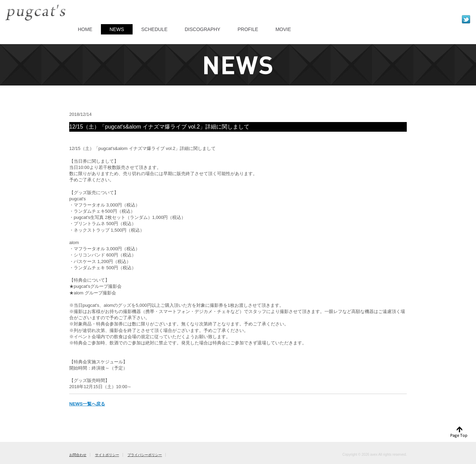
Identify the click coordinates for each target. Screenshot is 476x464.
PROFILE (248, 29)
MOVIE (283, 29)
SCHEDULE (154, 29)
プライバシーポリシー (145, 455)
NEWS (117, 29)
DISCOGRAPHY (202, 29)
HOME (85, 29)
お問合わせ (78, 455)
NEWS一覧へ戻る (87, 404)
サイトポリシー (107, 455)
